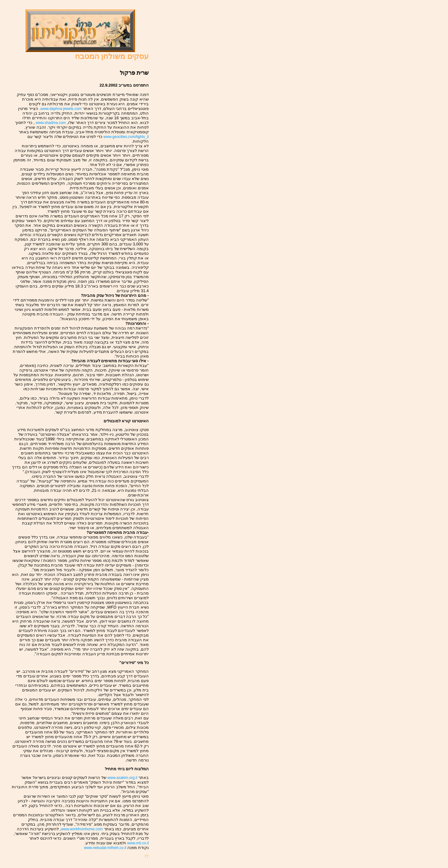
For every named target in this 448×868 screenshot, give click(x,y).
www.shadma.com (51, 123)
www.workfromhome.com (82, 829)
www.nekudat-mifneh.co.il (105, 848)
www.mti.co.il (138, 843)
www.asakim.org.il (122, 778)
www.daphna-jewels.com (61, 109)
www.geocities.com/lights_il (126, 137)
